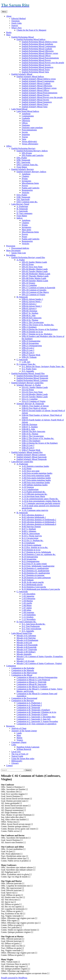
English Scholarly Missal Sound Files (27, 452)
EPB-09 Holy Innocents (32, 318)
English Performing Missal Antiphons (37, 44)
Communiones (28, 116)
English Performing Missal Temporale (32, 378)
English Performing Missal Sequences (38, 67)
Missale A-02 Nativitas (26, 638)
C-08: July (26, 362)
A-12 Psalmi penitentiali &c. (34, 492)
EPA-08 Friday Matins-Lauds (34, 278)
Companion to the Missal (22, 675)
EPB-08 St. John (29, 315)
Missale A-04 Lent (24, 643)
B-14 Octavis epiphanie (32, 545)
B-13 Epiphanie (28, 543)
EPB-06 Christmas (30, 311)
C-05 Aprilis (27, 603)
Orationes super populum (32, 128)
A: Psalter (21, 260)
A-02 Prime (27, 469)
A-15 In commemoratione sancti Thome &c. (40, 499)
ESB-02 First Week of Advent (34, 408)
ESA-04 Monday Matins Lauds (35, 394)
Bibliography (17, 761)
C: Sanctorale (22, 211)
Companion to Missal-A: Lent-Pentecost (33, 680)
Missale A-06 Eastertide (27, 647)
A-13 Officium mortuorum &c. (35, 494)
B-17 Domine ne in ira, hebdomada (36, 552)
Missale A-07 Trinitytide (27, 649)
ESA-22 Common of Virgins (34, 401)
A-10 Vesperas (28, 487)
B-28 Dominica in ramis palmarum (36, 578)
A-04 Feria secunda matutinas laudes (37, 473)
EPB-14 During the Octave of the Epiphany (40, 329)
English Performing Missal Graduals (37, 49)
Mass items (26, 230)
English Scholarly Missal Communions (38, 81)
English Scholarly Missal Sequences (37, 102)
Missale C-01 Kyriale (25, 661)
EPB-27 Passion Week (31, 355)
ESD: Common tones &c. (27, 202)
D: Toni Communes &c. (26, 622)
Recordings (11, 255)
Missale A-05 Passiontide (27, 645)
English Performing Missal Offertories (38, 51)
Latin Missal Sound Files (22, 633)
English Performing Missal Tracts (36, 70)
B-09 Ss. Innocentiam (31, 533)
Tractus (25, 137)
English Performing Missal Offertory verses (40, 53)
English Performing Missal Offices (36, 56)
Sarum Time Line (19, 253)
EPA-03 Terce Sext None (32, 267)
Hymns (25, 179)
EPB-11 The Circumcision (33, 322)
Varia (24, 139)
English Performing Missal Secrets (36, 65)
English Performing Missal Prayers (36, 60)
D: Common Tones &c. (26, 364)
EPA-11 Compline (29, 285)
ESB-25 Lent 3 (28, 445)
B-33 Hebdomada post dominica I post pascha (41, 589)
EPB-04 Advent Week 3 (32, 306)
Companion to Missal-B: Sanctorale (31, 684)
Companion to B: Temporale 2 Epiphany (33, 710)
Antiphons (26, 174)
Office (9, 146)
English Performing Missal (23, 37)
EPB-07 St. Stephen (30, 313)
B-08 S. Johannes (29, 531)
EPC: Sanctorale (23, 162)
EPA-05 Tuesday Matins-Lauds (35, 271)
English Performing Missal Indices (31, 39)
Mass (8, 35)
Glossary (15, 763)
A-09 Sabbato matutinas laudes (35, 485)
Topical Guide (17, 756)
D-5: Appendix (28, 371)
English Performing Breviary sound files (28, 257)
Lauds (19, 733)
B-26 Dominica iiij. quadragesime (36, 573)
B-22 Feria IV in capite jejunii (34, 564)
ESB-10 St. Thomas (30, 434)
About (9, 16)
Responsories (27, 190)
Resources (10, 726)
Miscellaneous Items (30, 183)
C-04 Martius (27, 601)
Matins (19, 738)
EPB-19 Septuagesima (31, 341)
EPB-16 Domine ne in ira (32, 332)
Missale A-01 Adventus (26, 636)
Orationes (26, 125)
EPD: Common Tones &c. (27, 165)
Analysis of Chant (19, 728)
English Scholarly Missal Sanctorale (32, 457)
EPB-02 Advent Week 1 (32, 302)
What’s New (17, 28)
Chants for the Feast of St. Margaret (31, 30)
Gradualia (26, 118)
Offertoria (26, 121)
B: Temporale (22, 209)
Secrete (25, 132)
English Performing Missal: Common (32, 380)
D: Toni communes (24, 213)
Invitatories (26, 181)
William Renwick (24, 749)
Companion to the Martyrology (24, 673)
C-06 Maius (27, 605)
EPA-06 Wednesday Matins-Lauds (36, 274)
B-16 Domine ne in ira (31, 550)
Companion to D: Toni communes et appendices (36, 724)
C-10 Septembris (29, 615)
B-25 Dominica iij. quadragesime (36, 571)
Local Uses (16, 752)
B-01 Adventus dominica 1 (33, 515)
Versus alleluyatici (29, 141)
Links (14, 745)
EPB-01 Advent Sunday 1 (32, 299)
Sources (15, 25)
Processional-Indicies (20, 248)
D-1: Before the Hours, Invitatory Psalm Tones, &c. (43, 366)
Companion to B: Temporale (28, 707)
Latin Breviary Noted (20, 204)
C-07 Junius (27, 608)
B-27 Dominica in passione (33, 575)
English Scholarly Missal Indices (30, 76)
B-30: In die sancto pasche (33, 582)
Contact (9, 765)
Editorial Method (19, 18)
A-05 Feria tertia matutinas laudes (36, 476)
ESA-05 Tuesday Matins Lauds (35, 397)
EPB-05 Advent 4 (29, 308)
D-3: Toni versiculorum (32, 629)
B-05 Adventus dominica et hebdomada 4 (39, 524)
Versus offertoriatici (30, 144)
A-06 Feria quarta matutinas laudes (36, 478)
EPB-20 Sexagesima (30, 343)
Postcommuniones (29, 130)
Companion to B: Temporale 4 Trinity (32, 714)
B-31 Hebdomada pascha (32, 585)
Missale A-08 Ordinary (26, 652)
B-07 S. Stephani (29, 529)
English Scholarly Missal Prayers (36, 95)
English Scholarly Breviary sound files (27, 383)
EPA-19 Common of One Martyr (35, 292)
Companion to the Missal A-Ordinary (32, 687)
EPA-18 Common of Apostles (34, 290)
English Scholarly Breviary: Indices (31, 172)
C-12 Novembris (29, 619)
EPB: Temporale (23, 160)
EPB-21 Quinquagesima (32, 346)
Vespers (20, 740)
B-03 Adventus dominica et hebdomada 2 (39, 520)
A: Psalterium (22, 206)
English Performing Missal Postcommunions (40, 58)
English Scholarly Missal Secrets (35, 100)
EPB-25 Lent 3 (28, 350)
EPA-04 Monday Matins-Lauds (35, 269)
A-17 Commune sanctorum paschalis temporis (41, 503)
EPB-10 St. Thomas (30, 320)
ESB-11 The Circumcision (33, 436)
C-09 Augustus (28, 612)
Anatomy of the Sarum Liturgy (24, 731)
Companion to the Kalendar (23, 668)
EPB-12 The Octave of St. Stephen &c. (38, 325)
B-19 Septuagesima (30, 557)
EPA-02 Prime (28, 264)
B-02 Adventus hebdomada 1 (34, 517)
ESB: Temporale (23, 197)
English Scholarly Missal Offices (35, 90)
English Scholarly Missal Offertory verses (39, 88)
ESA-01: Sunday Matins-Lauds (35, 387)
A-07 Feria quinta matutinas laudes (36, 480)
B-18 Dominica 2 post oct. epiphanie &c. (39, 554)
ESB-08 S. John (28, 429)
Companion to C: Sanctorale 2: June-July (34, 719)
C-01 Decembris (29, 594)
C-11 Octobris (28, 617)
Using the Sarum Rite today (23, 759)
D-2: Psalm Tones (29, 369)
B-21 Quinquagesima (31, 561)
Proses (24, 237)
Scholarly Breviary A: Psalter (29, 385)
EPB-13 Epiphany (29, 327)
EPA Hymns (27, 153)
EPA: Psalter (22, 158)
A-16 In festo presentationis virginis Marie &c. (41, 501)
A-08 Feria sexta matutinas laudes (36, 482)
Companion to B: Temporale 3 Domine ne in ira (36, 712)
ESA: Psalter (22, 195)
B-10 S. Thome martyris (32, 536)
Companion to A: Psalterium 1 (29, 703)
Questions (16, 21)
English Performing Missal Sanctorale (32, 376)
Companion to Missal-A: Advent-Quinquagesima (37, 677)
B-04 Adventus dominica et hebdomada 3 (39, 522)
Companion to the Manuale (23, 670)
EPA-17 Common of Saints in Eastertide (39, 288)
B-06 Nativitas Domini (31, 527)
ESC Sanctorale (23, 199)
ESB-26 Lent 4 (28, 448)
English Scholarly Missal (22, 74)
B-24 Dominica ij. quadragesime (35, 568)
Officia (25, 123)
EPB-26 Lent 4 (28, 353)
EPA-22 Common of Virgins (33, 295)
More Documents (13, 250)
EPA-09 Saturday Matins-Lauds (35, 281)
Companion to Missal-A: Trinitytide (32, 682)
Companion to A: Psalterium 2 (29, 705)
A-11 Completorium (30, 489)
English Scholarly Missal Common (31, 455)
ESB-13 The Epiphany (31, 441)
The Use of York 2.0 (20, 754)
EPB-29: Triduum (29, 357)
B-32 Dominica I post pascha (34, 587)
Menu (4, 12)
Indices (20, 218)
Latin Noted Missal (19, 109)
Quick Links (17, 23)
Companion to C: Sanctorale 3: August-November (37, 721)
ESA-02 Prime (28, 390)
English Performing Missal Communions (39, 46)
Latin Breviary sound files (22, 462)
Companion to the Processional (24, 698)
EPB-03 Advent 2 (29, 304)
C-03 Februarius (28, 598)
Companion (11, 666)
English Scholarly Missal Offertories (37, 86)
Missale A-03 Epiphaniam (27, 640)
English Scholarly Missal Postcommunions (40, 93)
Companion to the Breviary (23, 701)
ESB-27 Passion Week (31, 450)
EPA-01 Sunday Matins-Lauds (34, 262)
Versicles (25, 192)
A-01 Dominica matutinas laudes (35, 466)
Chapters (25, 176)
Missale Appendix (24, 654)
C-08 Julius (26, 610)
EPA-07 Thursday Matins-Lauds (35, 276)
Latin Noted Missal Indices (28, 111)
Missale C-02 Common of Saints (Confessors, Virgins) (39, 663)
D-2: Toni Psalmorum (31, 626)
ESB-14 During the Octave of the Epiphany (40, 443)
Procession (11, 246)
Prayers (25, 186)
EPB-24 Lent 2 (28, 348)
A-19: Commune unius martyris (35, 510)
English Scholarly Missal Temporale (32, 459)
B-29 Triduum (28, 580)
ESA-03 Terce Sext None (32, 392)
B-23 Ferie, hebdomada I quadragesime (38, 566)
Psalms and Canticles (31, 188)
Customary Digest (19, 742)
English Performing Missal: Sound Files (28, 373)
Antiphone (26, 114)
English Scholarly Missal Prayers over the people (42, 97)
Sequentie (26, 134)
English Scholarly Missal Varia (35, 107)
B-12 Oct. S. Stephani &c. (33, 540)
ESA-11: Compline (30, 399)
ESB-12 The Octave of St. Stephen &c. (38, 438)
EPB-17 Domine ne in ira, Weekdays (37, 334)
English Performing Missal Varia (35, 72)
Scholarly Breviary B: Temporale (30, 404)
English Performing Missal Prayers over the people (43, 63)
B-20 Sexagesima (29, 559)
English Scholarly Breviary (23, 169)
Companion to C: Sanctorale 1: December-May (36, 717)
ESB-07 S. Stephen (30, 427)
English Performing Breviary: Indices (32, 151)
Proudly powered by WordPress (14, 978)
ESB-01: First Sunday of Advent (35, 406)
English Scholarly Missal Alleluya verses (39, 79)
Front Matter (22, 167)
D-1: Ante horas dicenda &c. (34, 624)
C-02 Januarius (28, 596)
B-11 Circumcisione (30, 538)
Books (9, 32)
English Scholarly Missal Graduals (36, 83)
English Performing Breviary (23, 148)
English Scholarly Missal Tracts (35, 104)
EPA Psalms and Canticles (33, 155)
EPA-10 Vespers (28, 283)
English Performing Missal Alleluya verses (40, 42)
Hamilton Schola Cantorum (28, 747)
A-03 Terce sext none (31, 471)
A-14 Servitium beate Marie (33, 496)
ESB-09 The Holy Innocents (33, 431)
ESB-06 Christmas (30, 424)
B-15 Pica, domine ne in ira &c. (35, 547)
